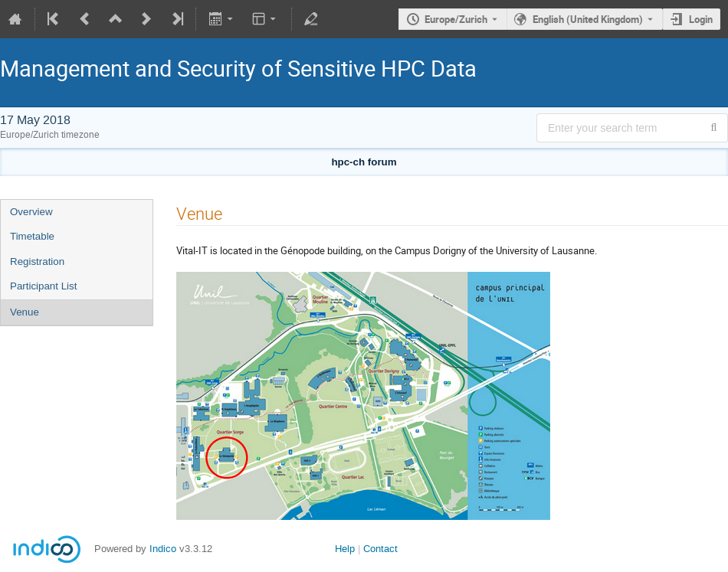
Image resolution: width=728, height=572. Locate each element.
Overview (31, 212)
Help (345, 549)
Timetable (32, 236)
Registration (37, 261)
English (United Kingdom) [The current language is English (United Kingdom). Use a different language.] (588, 19)
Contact (380, 549)
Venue (25, 312)
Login (701, 19)
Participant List (43, 286)
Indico (163, 549)
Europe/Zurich (456, 19)
